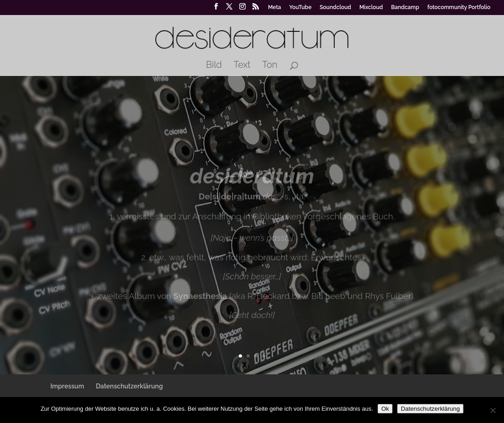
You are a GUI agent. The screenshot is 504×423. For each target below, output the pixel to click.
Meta (275, 8)
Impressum (67, 386)
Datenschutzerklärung (129, 386)
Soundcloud (335, 8)
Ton (270, 66)
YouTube (300, 8)
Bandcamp (405, 8)
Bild (214, 66)
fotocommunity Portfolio (459, 8)
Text (242, 66)
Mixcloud (371, 8)
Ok (385, 409)
